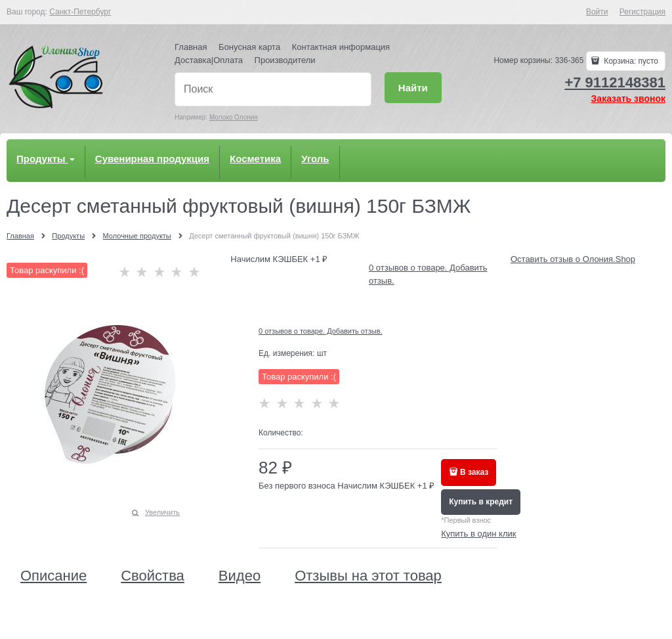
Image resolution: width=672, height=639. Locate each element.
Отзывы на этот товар (368, 576)
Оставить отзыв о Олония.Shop (573, 259)
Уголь (315, 159)
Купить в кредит (481, 502)
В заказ (474, 472)
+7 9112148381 (615, 82)
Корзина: (630, 61)
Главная (191, 47)
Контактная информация (341, 47)
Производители (285, 60)
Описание (53, 576)
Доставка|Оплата (209, 60)
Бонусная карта (249, 47)
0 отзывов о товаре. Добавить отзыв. (321, 331)
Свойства (153, 576)
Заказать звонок (628, 99)
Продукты (46, 159)
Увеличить (162, 512)
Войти (597, 12)
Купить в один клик (478, 534)
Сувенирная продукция (152, 159)
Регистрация (642, 12)
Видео (240, 576)
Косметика (255, 159)
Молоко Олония (234, 117)
